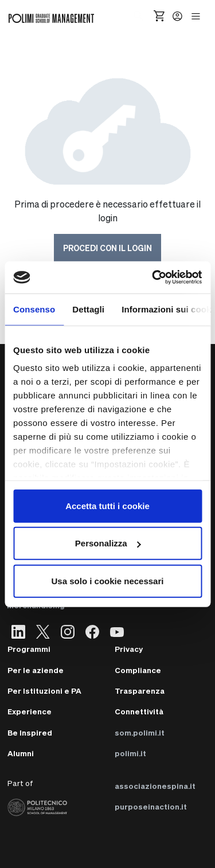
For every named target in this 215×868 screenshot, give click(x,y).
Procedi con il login (107, 248)
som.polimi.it (140, 732)
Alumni (21, 753)
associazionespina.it (155, 786)
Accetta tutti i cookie (107, 505)
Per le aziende (36, 670)
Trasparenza (140, 691)
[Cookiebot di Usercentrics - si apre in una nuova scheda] (153, 277)
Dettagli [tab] (88, 309)
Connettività (139, 711)
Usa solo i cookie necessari (108, 580)
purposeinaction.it (151, 806)
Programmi (29, 649)
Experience (30, 711)
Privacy (129, 649)
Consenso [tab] (34, 309)
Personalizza (108, 543)
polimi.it (130, 753)
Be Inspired (30, 732)
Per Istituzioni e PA (44, 691)
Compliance (138, 670)
